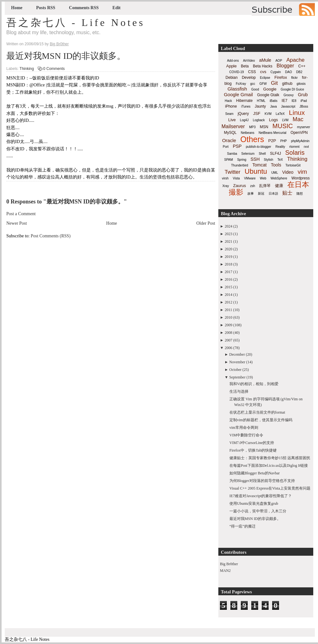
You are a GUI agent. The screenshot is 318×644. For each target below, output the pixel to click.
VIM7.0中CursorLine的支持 (252, 443)
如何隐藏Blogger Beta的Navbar (255, 473)
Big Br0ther (229, 564)
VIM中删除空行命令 (246, 435)
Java (274, 106)
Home (17, 8)
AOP (279, 61)
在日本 (298, 184)
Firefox (281, 77)
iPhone (231, 106)
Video (288, 172)
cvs (263, 72)
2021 (228, 241)
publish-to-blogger (259, 147)
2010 (228, 317)
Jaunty (260, 106)
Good (255, 89)
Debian (232, 78)
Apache (296, 60)
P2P (272, 141)
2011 (228, 310)
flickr (294, 78)
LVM (285, 120)
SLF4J (275, 153)
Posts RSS (46, 8)
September (237, 377)
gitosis (301, 84)
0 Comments (54, 69)
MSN (264, 127)
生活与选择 (239, 391)
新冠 (261, 194)
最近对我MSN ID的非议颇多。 (66, 56)
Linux (297, 113)
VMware (250, 178)
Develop (249, 78)
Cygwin (276, 72)
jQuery (243, 114)
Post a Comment (21, 214)
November (237, 362)
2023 (228, 234)
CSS (252, 72)
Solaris (295, 153)
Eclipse (265, 78)
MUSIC (283, 126)
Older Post (206, 223)
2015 (228, 287)
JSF (257, 113)
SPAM (229, 160)
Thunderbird (240, 165)
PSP (237, 146)
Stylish (268, 160)
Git (274, 83)
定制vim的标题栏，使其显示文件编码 (261, 420)
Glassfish (237, 89)
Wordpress (301, 178)
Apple (231, 66)
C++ (302, 66)
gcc (253, 84)
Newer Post (17, 223)
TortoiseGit (293, 165)
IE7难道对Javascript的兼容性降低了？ (261, 496)
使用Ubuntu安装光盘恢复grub (254, 503)
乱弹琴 (265, 186)
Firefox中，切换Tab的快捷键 (253, 450)
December (237, 354)
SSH (255, 159)
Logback (259, 120)
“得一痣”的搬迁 (243, 526)
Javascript (288, 106)
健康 (279, 186)
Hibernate (244, 101)
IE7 (284, 101)
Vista (236, 178)
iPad (304, 101)
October (236, 370)
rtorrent (294, 147)
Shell (262, 154)
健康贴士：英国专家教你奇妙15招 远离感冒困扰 (270, 458)
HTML (261, 101)
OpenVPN (299, 133)
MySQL (230, 133)
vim (302, 172)
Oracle (229, 140)
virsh (225, 178)
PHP (284, 141)
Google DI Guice (292, 89)
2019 (228, 257)
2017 (228, 272)
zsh (253, 186)
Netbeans (248, 133)
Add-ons (233, 61)
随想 (300, 194)
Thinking (27, 69)
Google (270, 89)
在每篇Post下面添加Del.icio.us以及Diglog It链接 (269, 466)
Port (226, 147)
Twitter (233, 172)
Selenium (248, 154)
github (287, 84)
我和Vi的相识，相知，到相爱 (254, 384)
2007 (228, 340)
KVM (268, 114)
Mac (298, 119)
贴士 (287, 193)
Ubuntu (256, 171)
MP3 (252, 127)
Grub (303, 95)
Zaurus (240, 186)
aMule (265, 60)
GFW (263, 84)
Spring (242, 160)
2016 (228, 279)
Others (252, 139)
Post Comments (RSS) (51, 236)
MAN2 (225, 571)
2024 (228, 226)
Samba (232, 154)
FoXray (241, 84)
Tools (276, 165)
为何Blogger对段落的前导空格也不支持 (262, 481)
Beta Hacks (262, 66)
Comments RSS (84, 8)
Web (263, 178)
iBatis (273, 101)
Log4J (244, 120)
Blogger (285, 66)
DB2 (299, 72)
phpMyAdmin (300, 141)
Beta (245, 66)
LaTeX (280, 114)
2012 (228, 302)
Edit (116, 8)
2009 (228, 325)
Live (232, 120)
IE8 (294, 101)
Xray (226, 186)
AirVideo (249, 61)
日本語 (273, 194)
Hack (228, 101)
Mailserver (233, 126)
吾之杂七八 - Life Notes (76, 22)
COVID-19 (237, 72)
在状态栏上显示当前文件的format (257, 412)
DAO (289, 72)
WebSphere (279, 178)
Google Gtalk (268, 95)
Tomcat (259, 165)
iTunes (246, 106)
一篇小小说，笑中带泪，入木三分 (258, 511)
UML (274, 173)
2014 (228, 295)
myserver (304, 127)
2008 (228, 333)
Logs (273, 120)
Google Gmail (238, 94)
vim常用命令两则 (244, 428)
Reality (280, 147)
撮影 (236, 192)
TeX (280, 160)
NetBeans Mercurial (272, 133)
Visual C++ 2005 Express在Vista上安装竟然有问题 (270, 488)
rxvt (306, 147)
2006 (228, 348)
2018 (228, 264)
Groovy (289, 95)
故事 (251, 194)
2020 (228, 249)
